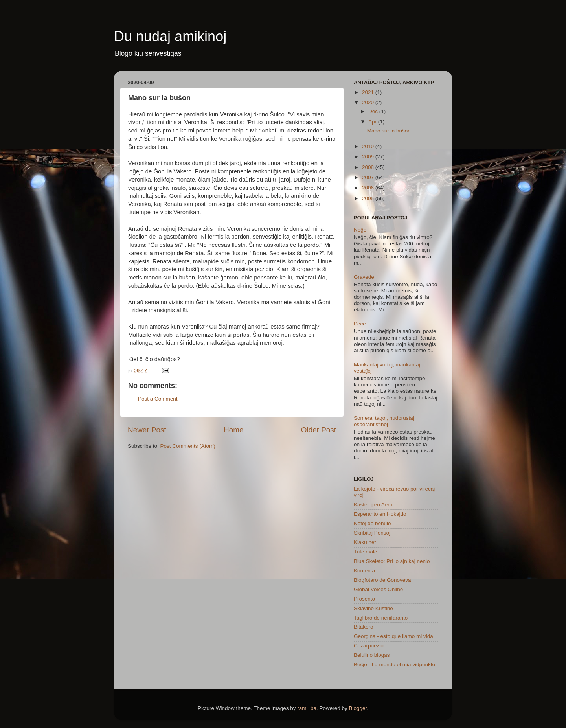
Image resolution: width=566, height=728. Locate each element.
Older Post (319, 430)
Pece (360, 324)
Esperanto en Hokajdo (380, 514)
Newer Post (147, 430)
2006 (369, 188)
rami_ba (307, 708)
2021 (369, 92)
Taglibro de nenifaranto (381, 618)
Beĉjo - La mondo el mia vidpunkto (394, 665)
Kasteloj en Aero (373, 505)
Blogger (358, 708)
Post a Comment (158, 399)
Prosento (364, 599)
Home (233, 430)
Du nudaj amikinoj (170, 36)
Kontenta (364, 571)
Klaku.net (365, 542)
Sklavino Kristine (373, 608)
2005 (369, 198)
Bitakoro (364, 627)
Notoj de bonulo (372, 523)
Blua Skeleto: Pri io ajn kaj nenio (392, 561)
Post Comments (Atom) (188, 446)
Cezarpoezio (369, 646)
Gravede (364, 277)
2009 (369, 157)
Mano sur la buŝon (389, 131)
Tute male (366, 552)
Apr (373, 122)
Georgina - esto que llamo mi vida (393, 636)
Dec (374, 111)
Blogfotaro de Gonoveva (382, 580)
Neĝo (360, 230)
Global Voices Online (378, 589)
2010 (369, 146)
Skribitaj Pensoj (372, 533)
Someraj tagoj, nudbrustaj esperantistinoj (384, 421)
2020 (369, 102)
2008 (369, 167)
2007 (369, 177)
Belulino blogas (372, 655)
